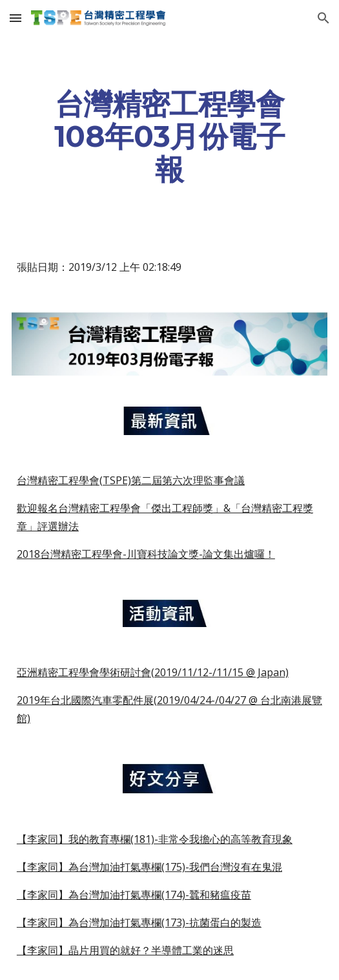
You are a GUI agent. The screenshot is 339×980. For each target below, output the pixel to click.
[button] (15, 18)
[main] (169, 137)
